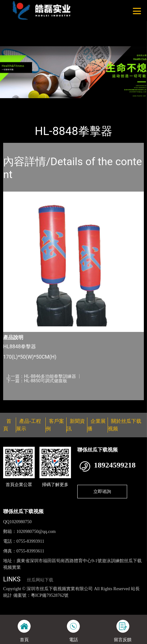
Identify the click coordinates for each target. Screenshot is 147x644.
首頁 (14, 102)
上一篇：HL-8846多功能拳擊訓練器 (41, 376)
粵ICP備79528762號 (50, 595)
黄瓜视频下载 (104, 602)
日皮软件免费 (100, 608)
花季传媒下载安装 (27, 608)
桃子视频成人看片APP (46, 22)
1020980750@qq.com (36, 532)
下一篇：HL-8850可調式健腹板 (37, 381)
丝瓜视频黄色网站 (72, 602)
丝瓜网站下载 (40, 580)
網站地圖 (9, 602)
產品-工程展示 (39, 102)
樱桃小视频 (126, 608)
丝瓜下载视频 (73, 102)
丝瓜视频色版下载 (35, 602)
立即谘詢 (102, 491)
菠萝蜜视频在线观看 (66, 608)
